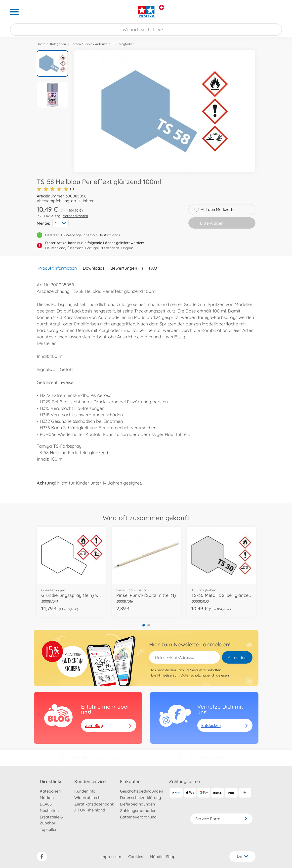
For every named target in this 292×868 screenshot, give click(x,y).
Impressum (111, 857)
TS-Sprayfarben (123, 44)
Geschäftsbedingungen (142, 791)
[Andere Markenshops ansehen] (162, 7)
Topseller (48, 829)
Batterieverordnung (138, 817)
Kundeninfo (85, 791)
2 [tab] (149, 625)
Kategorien (58, 44)
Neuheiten (49, 810)
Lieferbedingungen (137, 804)
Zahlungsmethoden (138, 810)
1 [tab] (144, 625)
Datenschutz (191, 675)
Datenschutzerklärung (141, 798)
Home (41, 44)
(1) (55, 189)
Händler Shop (163, 857)
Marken (47, 798)
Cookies (136, 857)
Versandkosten (75, 216)
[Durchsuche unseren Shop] (146, 30)
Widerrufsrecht (88, 798)
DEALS (46, 804)
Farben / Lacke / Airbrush (89, 44)
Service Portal (221, 819)
